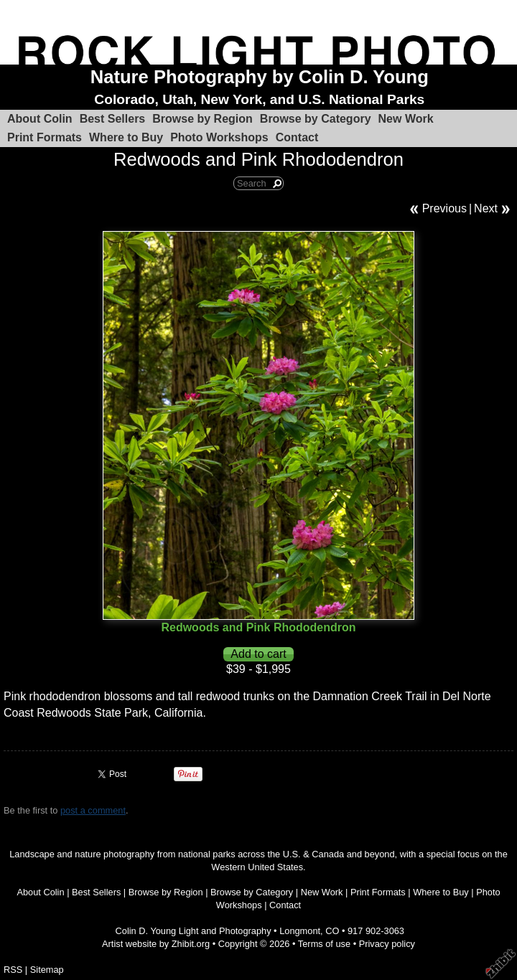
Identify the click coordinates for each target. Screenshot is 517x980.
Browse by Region (202, 119)
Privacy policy (387, 944)
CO (332, 931)
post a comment (93, 810)
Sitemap (47, 970)
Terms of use (324, 944)
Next (486, 208)
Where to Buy (126, 137)
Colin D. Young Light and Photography (194, 931)
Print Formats (45, 137)
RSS (13, 970)
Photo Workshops (219, 137)
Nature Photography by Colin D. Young (260, 77)
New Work (406, 119)
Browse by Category (316, 119)
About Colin (40, 119)
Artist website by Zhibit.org (156, 944)
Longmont (300, 931)
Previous (444, 208)
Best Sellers (113, 119)
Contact (297, 137)
